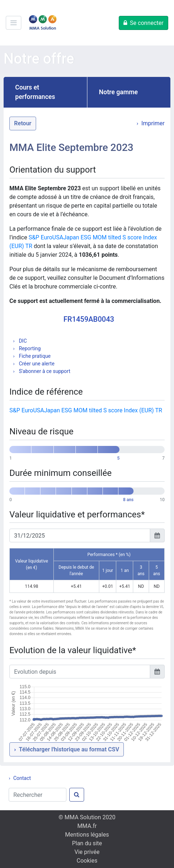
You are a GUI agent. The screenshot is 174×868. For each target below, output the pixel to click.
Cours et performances (35, 92)
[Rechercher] (38, 795)
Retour (23, 123)
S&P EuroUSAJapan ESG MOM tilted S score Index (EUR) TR (86, 410)
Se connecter (147, 23)
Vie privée (87, 852)
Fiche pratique (34, 356)
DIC (22, 341)
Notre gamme (118, 92)
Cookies (87, 861)
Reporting (29, 348)
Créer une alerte (36, 364)
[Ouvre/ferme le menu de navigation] (14, 23)
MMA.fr (87, 826)
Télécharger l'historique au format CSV (69, 749)
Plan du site (87, 843)
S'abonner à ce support (44, 371)
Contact (22, 778)
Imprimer (153, 123)
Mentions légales (87, 835)
